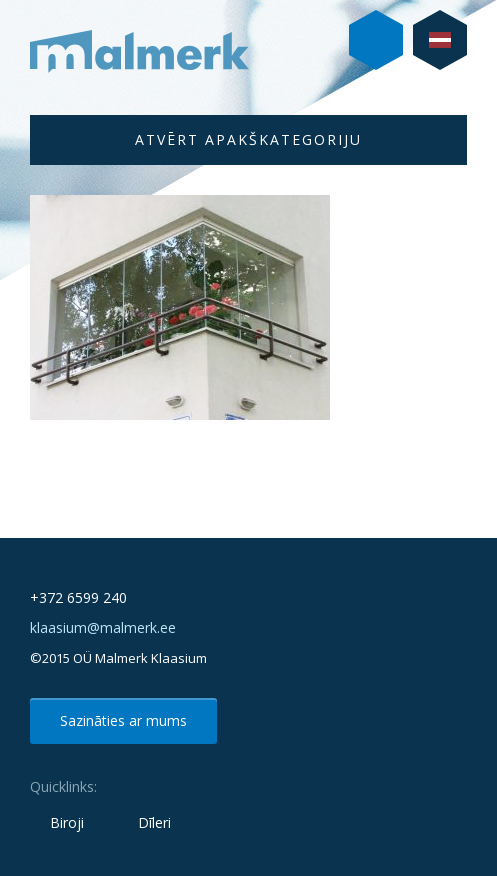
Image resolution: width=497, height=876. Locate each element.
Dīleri (154, 822)
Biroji (67, 822)
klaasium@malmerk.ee (103, 627)
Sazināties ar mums (123, 720)
